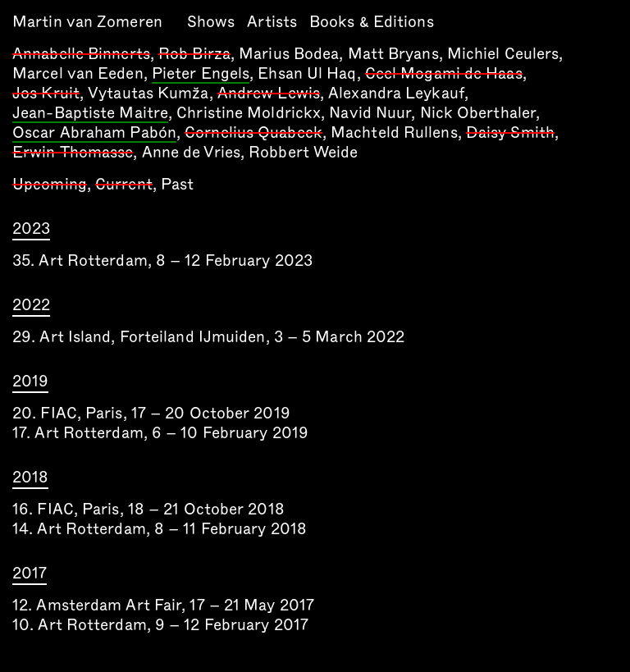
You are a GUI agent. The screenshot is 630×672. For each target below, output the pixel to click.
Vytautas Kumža (148, 93)
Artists (272, 22)
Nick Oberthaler (478, 113)
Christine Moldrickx (249, 113)
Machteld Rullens (394, 133)
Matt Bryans (393, 54)
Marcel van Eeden (78, 73)
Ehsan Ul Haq (307, 73)
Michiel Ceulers (503, 54)
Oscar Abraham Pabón (94, 134)
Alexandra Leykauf (396, 93)
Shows (211, 22)
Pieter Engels (201, 75)
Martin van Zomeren (87, 22)
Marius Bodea (289, 54)
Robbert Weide (303, 152)
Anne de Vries (191, 152)
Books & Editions (372, 22)
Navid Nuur (370, 113)
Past (177, 184)
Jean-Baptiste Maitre (90, 114)
